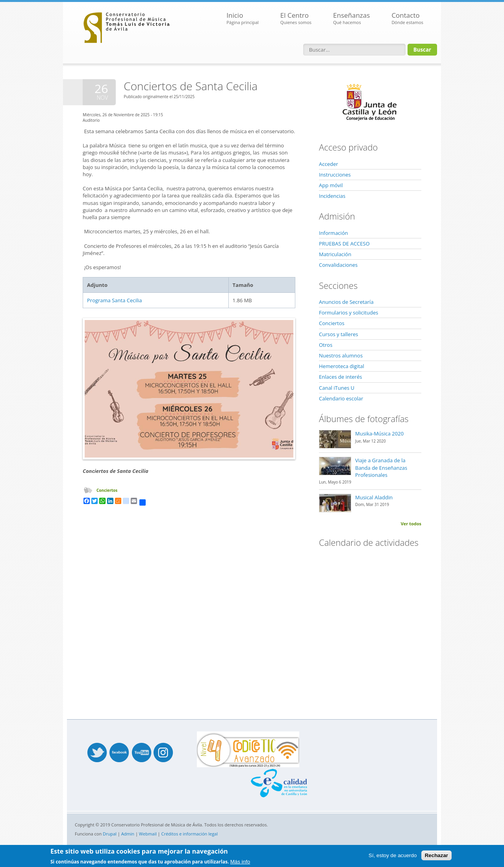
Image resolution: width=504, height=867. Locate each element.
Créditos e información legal (190, 834)
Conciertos (107, 490)
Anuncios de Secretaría (346, 302)
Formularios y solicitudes (348, 313)
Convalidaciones (338, 265)
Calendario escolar (341, 398)
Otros (326, 345)
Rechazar (436, 855)
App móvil (331, 185)
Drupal (110, 834)
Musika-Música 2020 (379, 433)
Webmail (148, 834)
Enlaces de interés (340, 377)
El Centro (296, 18)
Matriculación (335, 254)
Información (334, 233)
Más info (240, 862)
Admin (128, 834)
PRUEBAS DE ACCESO (344, 244)
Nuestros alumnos (341, 355)
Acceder (329, 164)
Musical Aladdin (374, 497)
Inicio (243, 18)
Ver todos (411, 524)
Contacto (407, 18)
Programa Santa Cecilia (115, 300)
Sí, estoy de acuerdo (393, 855)
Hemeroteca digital (342, 366)
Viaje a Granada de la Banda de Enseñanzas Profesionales (381, 467)
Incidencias (332, 196)
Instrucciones (335, 175)
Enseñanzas (351, 18)
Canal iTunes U (337, 388)
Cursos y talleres (338, 334)
